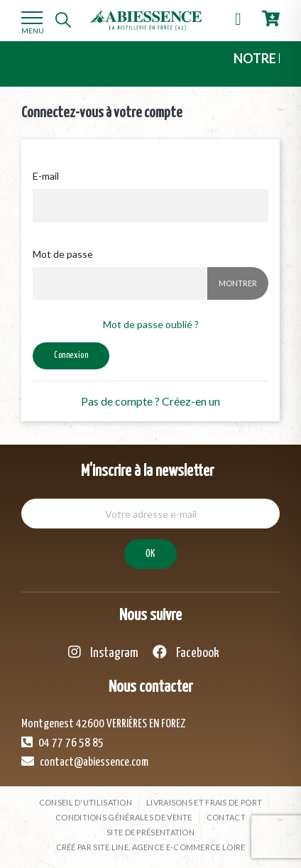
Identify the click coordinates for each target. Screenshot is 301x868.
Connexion (71, 356)
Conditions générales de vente (124, 817)
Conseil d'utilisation (86, 802)
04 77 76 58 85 (62, 742)
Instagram (103, 652)
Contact (226, 817)
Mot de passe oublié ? (151, 324)
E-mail (46, 176)
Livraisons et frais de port (204, 802)
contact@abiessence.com (85, 761)
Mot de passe (63, 254)
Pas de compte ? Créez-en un (150, 401)
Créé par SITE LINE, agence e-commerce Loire (151, 847)
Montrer (238, 283)
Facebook (186, 652)
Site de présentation (150, 832)
